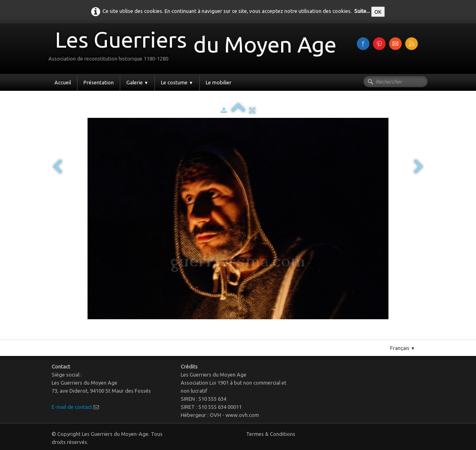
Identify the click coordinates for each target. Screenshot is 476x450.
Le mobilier (219, 82)
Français (403, 348)
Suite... (362, 11)
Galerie (137, 82)
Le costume (177, 82)
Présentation (99, 82)
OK (378, 12)
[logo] (195, 48)
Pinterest (246, 336)
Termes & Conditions (271, 434)
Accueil (63, 82)
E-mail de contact (72, 407)
